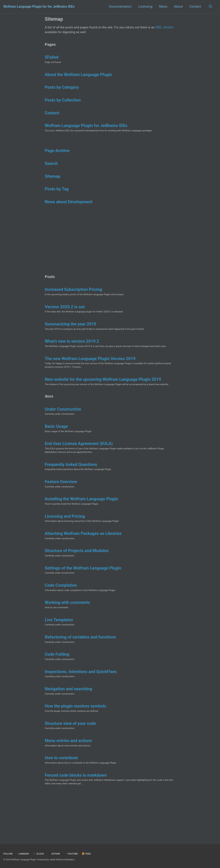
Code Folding (57, 687)
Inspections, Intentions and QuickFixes (81, 705)
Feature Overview (61, 507)
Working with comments (67, 633)
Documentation (119, 7)
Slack (40, 854)
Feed (90, 854)
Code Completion (61, 615)
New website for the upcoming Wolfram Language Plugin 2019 (103, 396)
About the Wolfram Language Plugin (78, 77)
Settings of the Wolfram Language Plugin (83, 597)
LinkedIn (23, 854)
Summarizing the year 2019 (70, 338)
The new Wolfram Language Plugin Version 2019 (90, 375)
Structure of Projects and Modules (77, 579)
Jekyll (54, 860)
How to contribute (61, 795)
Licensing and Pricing (65, 543)
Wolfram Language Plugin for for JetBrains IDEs (39, 7)
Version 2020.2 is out (65, 320)
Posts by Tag (57, 196)
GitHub (56, 854)
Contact (194, 7)
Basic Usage (56, 449)
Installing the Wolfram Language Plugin (81, 525)
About (177, 7)
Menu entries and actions (68, 777)
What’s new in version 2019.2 (72, 357)
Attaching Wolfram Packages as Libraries (83, 561)
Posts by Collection (63, 104)
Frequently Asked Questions (71, 489)
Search (51, 170)
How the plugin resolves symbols (75, 741)
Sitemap (52, 183)
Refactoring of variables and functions (80, 669)
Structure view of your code (70, 759)
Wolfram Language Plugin (24, 860)
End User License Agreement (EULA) (79, 467)
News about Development (69, 210)
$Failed (52, 59)
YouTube (74, 854)
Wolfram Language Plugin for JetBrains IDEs (86, 130)
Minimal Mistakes (68, 860)
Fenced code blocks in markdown (76, 814)
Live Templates (59, 651)
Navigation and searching (68, 723)
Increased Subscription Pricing (73, 302)
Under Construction (63, 431)
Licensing (144, 7)
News (162, 7)
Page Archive (57, 157)
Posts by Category (62, 91)
